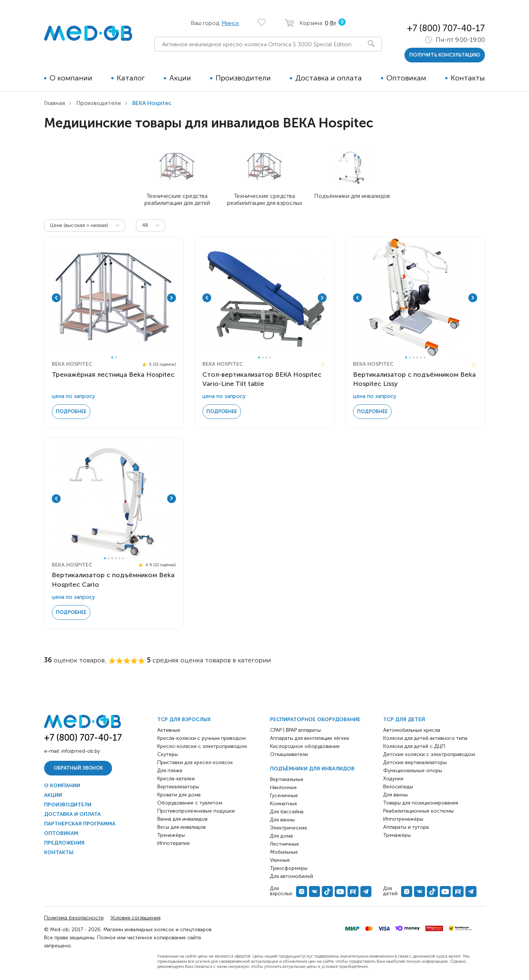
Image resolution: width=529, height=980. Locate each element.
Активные (169, 730)
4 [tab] (270, 357)
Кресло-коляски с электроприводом (202, 746)
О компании (71, 78)
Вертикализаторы (178, 787)
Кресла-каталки (176, 779)
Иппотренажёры (403, 819)
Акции (180, 78)
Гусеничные (284, 795)
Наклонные (283, 787)
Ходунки (393, 779)
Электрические (289, 828)
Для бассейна (287, 812)
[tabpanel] (114, 298)
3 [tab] (267, 357)
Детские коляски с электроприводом (429, 754)
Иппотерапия (173, 843)
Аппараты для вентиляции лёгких (310, 738)
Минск (230, 23)
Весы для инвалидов (181, 827)
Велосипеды (398, 787)
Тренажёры (171, 835)
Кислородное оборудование (305, 746)
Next (172, 298)
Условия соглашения (136, 918)
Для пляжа (170, 771)
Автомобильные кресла (412, 730)
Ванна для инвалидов (182, 819)
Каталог (131, 78)
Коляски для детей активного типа (425, 738)
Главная (55, 103)
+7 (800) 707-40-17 (446, 28)
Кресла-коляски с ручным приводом (201, 738)
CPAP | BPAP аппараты (295, 730)
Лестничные (285, 844)
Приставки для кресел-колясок (195, 762)
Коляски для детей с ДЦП (414, 746)
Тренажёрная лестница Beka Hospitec (113, 375)
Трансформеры (289, 868)
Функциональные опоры (413, 771)
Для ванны (282, 820)
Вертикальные (287, 779)
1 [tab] (112, 357)
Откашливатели (289, 754)
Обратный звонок (78, 768)
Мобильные (284, 852)
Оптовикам (406, 78)
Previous (56, 298)
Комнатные (284, 804)
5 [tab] (421, 357)
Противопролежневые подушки (196, 811)
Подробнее (71, 411)
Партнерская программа (80, 824)
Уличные (280, 860)
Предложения (64, 843)
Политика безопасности (74, 918)
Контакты (468, 78)
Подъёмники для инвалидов (312, 769)
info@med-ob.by (81, 751)
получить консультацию (445, 55)
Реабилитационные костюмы (418, 811)
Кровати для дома (179, 795)
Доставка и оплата (329, 78)
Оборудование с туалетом (190, 803)
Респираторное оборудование (315, 719)
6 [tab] (424, 357)
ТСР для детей (404, 719)
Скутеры (168, 754)
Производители (243, 78)
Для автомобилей (292, 876)
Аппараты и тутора (406, 827)
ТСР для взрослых (184, 719)
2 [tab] (116, 357)
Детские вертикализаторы (415, 762)
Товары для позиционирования (421, 803)
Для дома (281, 836)
